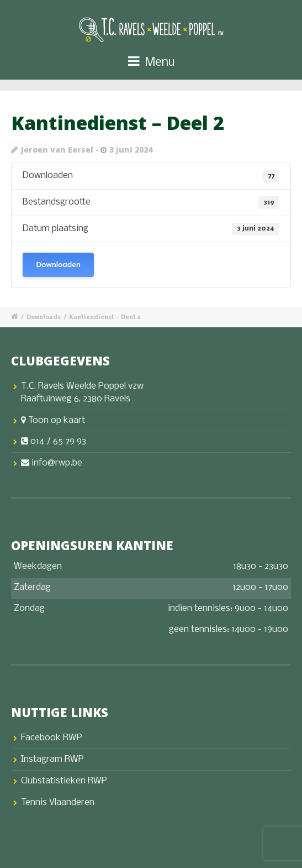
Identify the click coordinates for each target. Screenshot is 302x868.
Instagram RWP (52, 759)
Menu (151, 62)
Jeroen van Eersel (57, 150)
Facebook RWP (52, 738)
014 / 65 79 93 (54, 441)
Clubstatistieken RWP (64, 781)
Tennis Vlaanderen (58, 802)
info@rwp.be (52, 463)
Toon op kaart (53, 420)
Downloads (44, 318)
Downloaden (58, 265)
